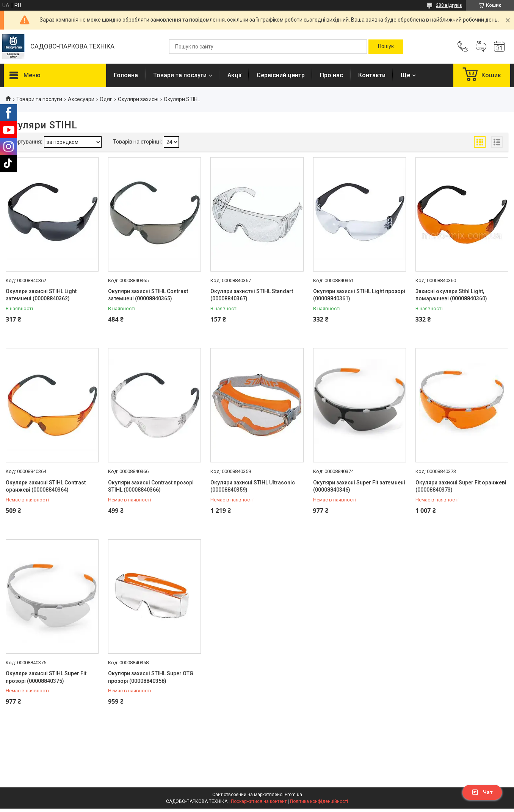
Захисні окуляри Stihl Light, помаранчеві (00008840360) (451, 295)
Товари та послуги (180, 75)
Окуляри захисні (138, 99)
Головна (126, 75)
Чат (482, 792)
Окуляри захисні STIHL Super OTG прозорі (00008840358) (151, 677)
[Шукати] (386, 47)
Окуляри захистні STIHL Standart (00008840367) (252, 295)
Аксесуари (81, 99)
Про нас (331, 75)
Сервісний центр (281, 75)
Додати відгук (481, 47)
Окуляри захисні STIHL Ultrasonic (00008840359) (253, 486)
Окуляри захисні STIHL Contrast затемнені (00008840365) (148, 295)
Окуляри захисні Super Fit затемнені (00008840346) (359, 486)
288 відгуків (449, 5)
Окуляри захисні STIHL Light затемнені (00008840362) (41, 295)
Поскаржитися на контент (259, 801)
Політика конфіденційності (319, 801)
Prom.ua (293, 795)
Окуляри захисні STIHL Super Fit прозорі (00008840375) (46, 677)
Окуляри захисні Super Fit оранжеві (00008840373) (461, 486)
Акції (234, 75)
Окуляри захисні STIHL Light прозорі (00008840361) (359, 295)
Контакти (372, 75)
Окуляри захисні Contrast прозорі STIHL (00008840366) (151, 486)
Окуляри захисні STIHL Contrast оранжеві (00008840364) (46, 486)
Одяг (106, 99)
